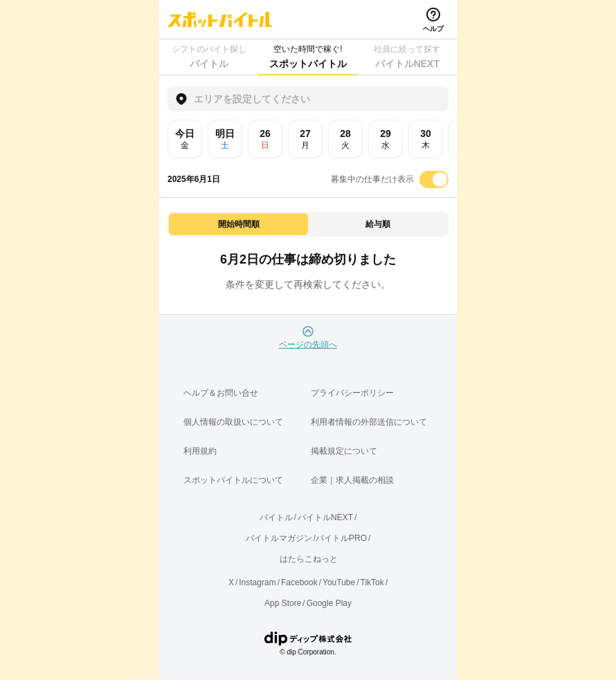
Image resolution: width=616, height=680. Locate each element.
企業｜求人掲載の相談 (352, 480)
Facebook (299, 582)
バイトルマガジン (279, 538)
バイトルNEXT (325, 517)
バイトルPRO (341, 538)
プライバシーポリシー (352, 393)
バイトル (276, 517)
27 (305, 139)
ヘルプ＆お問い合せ (221, 393)
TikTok (372, 582)
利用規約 (200, 451)
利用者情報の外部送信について (369, 422)
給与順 (378, 224)
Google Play (329, 603)
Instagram (257, 582)
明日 (225, 139)
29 (386, 139)
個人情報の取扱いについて (233, 422)
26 (265, 139)
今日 (185, 139)
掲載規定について (344, 451)
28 (345, 139)
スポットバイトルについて (233, 480)
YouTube (339, 582)
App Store (283, 603)
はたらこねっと (309, 559)
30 (426, 139)
